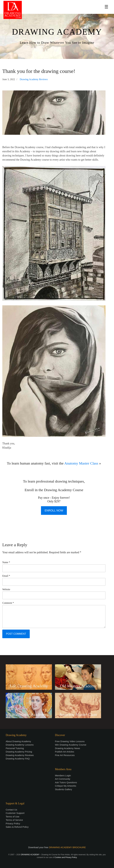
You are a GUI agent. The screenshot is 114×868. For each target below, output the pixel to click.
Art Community (63, 779)
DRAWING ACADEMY (57, 32)
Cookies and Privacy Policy (66, 857)
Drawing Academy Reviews (34, 79)
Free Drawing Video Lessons (70, 741)
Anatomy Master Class (81, 463)
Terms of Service (14, 820)
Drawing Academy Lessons (20, 745)
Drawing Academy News (68, 748)
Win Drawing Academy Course (71, 745)
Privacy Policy (13, 823)
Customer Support (15, 813)
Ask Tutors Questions (66, 782)
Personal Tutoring (15, 748)
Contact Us (11, 810)
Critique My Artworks (66, 786)
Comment (8, 603)
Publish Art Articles (65, 752)
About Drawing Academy (18, 741)
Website (6, 589)
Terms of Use (12, 817)
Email (6, 576)
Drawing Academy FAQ (18, 759)
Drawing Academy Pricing (19, 752)
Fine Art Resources (65, 755)
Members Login (63, 775)
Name (6, 562)
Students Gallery (64, 789)
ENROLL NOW (54, 511)
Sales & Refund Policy (17, 827)
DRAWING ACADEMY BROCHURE (67, 847)
